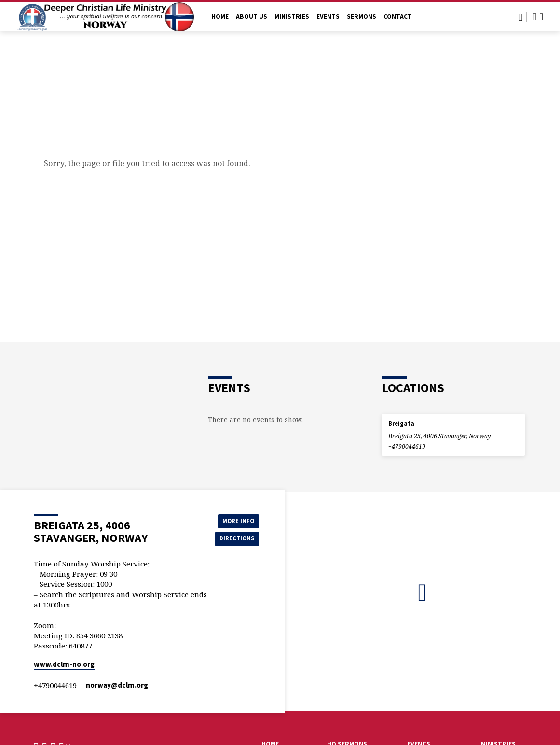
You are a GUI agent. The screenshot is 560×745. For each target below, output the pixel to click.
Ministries (292, 17)
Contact (398, 17)
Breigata (401, 423)
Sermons (362, 17)
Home (220, 17)
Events (328, 17)
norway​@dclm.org (117, 685)
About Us (252, 17)
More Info (235, 520)
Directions (234, 539)
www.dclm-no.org (64, 664)
